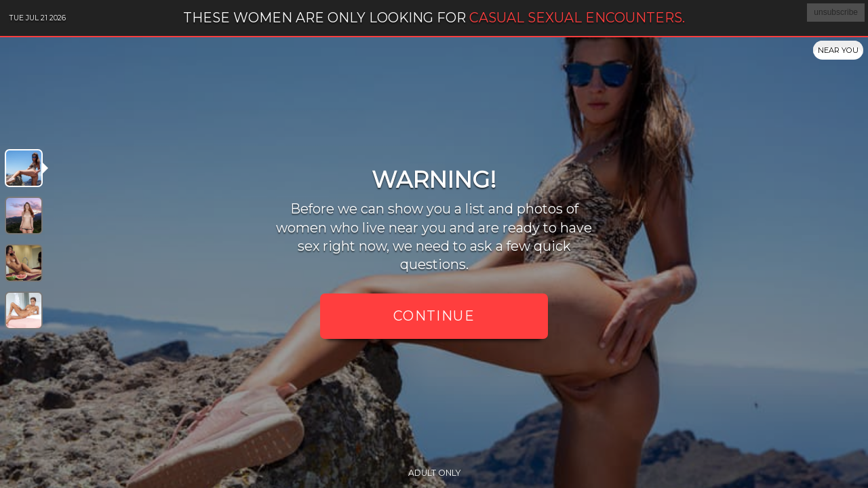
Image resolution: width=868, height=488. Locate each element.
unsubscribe (836, 12)
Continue (434, 316)
